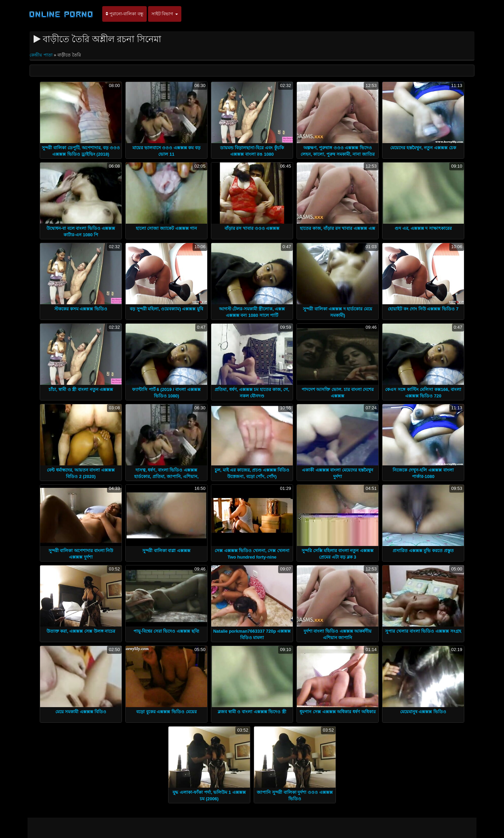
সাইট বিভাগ (165, 14)
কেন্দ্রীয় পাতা (42, 55)
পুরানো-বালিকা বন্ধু (124, 14)
